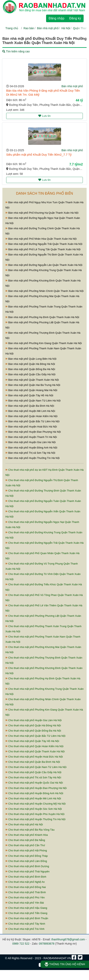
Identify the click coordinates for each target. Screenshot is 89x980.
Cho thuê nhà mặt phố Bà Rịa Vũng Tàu (30, 830)
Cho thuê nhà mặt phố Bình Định (26, 877)
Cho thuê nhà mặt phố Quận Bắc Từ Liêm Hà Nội (35, 736)
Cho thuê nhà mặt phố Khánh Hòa (27, 835)
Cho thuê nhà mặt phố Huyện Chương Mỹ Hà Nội (36, 804)
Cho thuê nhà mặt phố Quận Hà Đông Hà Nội (33, 725)
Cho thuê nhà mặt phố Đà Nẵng (25, 840)
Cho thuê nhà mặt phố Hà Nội (24, 824)
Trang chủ (12, 28)
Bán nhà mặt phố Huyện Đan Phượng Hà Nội (33, 432)
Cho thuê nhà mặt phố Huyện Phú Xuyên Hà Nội (35, 814)
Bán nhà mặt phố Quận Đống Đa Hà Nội (30, 369)
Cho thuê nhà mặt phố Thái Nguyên (27, 871)
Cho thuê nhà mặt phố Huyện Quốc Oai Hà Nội (34, 783)
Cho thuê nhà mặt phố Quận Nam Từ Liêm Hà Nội (36, 767)
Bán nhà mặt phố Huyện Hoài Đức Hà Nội (31, 427)
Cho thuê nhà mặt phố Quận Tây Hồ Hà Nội (32, 741)
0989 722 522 (21, 944)
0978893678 (47, 944)
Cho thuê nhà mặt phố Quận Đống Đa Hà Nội (33, 731)
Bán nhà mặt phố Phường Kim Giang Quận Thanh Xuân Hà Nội (44, 343)
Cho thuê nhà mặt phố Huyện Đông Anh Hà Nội (34, 793)
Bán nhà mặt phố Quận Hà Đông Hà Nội (30, 364)
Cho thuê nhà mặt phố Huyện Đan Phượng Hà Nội (36, 788)
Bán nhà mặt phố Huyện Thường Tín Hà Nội (32, 458)
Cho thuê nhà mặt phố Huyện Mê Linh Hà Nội (33, 798)
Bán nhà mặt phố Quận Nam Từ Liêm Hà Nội (33, 401)
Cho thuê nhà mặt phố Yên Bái (25, 903)
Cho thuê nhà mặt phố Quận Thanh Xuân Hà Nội (35, 751)
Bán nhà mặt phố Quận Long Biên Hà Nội (31, 359)
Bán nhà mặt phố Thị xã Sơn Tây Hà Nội (30, 453)
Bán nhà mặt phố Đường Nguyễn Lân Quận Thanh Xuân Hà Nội (44, 265)
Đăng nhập (56, 18)
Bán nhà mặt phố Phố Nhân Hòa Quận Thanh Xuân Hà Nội (41, 239)
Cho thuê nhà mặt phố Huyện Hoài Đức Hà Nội (34, 757)
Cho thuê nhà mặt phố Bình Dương (27, 866)
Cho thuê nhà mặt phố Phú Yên (25, 897)
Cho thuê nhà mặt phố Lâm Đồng (26, 861)
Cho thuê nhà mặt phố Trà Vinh (25, 929)
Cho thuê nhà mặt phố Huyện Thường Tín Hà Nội (35, 819)
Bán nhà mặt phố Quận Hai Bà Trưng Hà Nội (33, 385)
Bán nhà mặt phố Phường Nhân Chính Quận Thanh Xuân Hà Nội (44, 291)
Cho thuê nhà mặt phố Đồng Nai (26, 887)
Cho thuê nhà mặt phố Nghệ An (25, 882)
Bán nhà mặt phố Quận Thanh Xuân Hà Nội (32, 380)
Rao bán (29, 28)
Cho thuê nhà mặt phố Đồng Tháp (27, 856)
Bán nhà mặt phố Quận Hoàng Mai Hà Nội (31, 390)
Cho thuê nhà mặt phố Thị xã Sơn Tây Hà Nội (33, 777)
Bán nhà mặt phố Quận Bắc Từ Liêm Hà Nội (32, 421)
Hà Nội (66, 28)
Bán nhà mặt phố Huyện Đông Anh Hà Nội (31, 448)
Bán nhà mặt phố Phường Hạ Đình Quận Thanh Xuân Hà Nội (42, 317)
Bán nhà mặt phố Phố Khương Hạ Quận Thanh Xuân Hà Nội (42, 213)
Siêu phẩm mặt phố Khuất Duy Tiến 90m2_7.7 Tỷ (39, 155)
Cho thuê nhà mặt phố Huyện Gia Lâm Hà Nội (34, 720)
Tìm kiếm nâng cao (16, 51)
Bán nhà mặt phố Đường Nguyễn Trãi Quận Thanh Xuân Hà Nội (44, 244)
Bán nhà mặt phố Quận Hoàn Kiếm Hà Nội (31, 416)
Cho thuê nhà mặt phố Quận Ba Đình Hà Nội (33, 762)
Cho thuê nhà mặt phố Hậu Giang (26, 908)
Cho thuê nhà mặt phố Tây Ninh (25, 924)
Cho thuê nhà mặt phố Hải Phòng (26, 850)
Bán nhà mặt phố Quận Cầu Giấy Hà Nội (30, 374)
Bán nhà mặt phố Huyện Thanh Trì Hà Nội (31, 437)
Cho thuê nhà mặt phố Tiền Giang (26, 913)
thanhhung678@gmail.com (68, 939)
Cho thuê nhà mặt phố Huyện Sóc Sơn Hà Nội (34, 809)
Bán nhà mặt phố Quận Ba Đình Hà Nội (30, 406)
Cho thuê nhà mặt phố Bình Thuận (27, 918)
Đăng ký (75, 18)
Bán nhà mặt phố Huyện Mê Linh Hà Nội (30, 411)
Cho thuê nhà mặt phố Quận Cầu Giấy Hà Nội (33, 772)
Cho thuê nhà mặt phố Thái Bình (26, 892)
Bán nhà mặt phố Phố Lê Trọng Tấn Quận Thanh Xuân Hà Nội (43, 249)
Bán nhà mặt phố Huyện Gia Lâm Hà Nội (31, 442)
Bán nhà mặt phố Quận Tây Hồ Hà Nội (29, 395)
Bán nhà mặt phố (48, 28)
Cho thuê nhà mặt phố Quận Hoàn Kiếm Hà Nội (34, 746)
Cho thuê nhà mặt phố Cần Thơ (25, 845)
